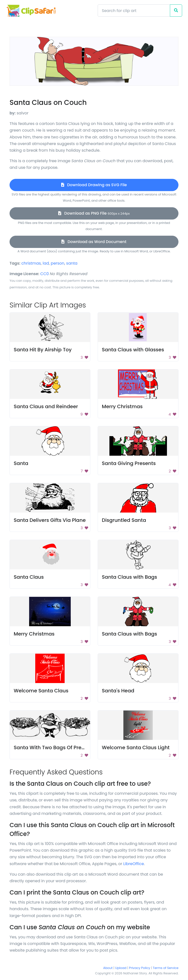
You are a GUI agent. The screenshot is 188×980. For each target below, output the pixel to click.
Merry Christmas (122, 406)
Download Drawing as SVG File (94, 185)
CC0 (45, 274)
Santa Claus (29, 577)
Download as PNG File (94, 213)
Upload (121, 968)
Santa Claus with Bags (129, 577)
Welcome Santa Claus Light (136, 747)
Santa (21, 463)
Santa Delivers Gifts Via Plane (50, 520)
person (58, 263)
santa (72, 263)
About (108, 968)
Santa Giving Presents (129, 463)
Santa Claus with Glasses (133, 350)
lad (46, 263)
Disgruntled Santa (124, 520)
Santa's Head (118, 691)
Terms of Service (166, 968)
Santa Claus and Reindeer (46, 406)
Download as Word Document (94, 242)
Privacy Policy (140, 968)
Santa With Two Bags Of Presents (54, 747)
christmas (31, 263)
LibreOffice (134, 864)
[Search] (134, 11)
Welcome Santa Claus (41, 691)
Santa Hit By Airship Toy (43, 350)
